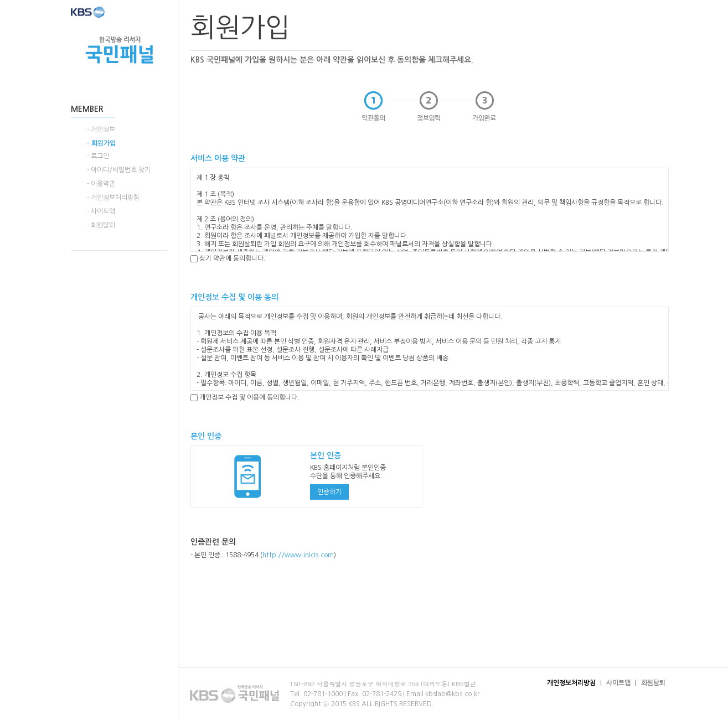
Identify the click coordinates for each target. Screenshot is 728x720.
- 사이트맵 (101, 211)
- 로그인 (98, 156)
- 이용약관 (101, 184)
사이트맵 (618, 683)
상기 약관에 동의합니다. (228, 258)
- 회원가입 (101, 143)
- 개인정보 (101, 130)
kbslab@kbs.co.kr (452, 694)
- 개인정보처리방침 (113, 198)
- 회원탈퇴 (101, 225)
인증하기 (329, 492)
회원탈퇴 (653, 683)
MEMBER (87, 109)
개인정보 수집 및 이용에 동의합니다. (245, 397)
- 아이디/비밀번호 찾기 (119, 170)
